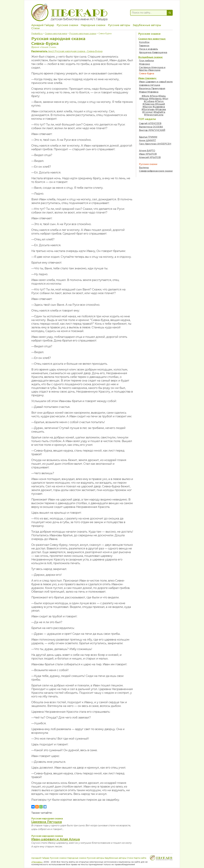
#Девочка (149, 104)
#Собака (149, 101)
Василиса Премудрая (152, 88)
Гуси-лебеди (146, 61)
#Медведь (155, 99)
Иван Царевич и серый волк (156, 82)
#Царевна (159, 107)
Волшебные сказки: (151, 57)
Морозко (144, 64)
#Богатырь (148, 109)
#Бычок (147, 107)
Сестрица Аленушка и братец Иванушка (152, 69)
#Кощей (160, 104)
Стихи (35, 28)
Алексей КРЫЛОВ (150, 157)
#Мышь (144, 99)
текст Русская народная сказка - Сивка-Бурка (67, 51)
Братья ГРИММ (148, 137)
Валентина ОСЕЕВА (151, 127)
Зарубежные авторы (147, 25)
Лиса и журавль (148, 49)
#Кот (165, 99)
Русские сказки (67, 25)
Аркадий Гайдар (43, 25)
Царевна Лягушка (47, 822)
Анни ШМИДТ (147, 140)
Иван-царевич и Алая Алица (56, 839)
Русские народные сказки (83, 34)
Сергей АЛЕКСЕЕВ (150, 123)
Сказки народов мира (56, 34)
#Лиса (154, 96)
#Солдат (148, 112)
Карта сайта (140, 858)
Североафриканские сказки (156, 171)
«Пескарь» (37, 862)
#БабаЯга (159, 112)
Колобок (144, 42)
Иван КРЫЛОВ (148, 154)
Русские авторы (119, 25)
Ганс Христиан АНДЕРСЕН (155, 144)
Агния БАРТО (147, 151)
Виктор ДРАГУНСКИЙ (152, 130)
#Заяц (162, 96)
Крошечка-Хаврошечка (153, 52)
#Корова (161, 109)
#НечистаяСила (154, 115)
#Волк (145, 96)
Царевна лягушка (150, 85)
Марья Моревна (149, 92)
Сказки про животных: (152, 39)
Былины (144, 168)
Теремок (144, 46)
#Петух (159, 101)
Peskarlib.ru (37, 34)
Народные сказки (93, 25)
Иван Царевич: (147, 78)
